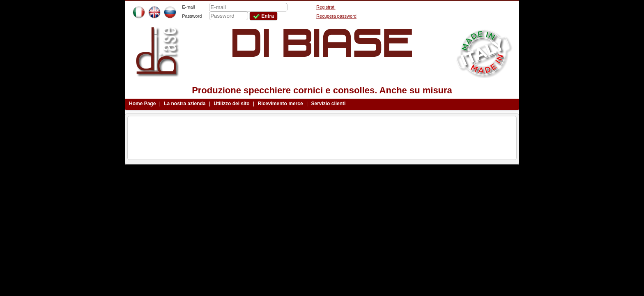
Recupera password (336, 16)
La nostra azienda (185, 104)
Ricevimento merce (281, 104)
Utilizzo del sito (231, 104)
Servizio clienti (328, 104)
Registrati (326, 7)
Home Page (142, 104)
